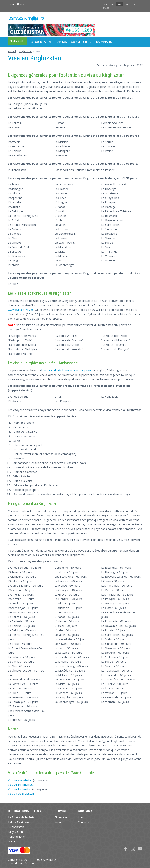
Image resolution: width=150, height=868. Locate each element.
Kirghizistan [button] (18, 41)
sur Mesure (80, 42)
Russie (12, 841)
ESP (127, 4)
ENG (105, 4)
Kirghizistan (26, 51)
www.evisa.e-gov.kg (21, 310)
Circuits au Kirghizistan (49, 42)
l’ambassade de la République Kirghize (66, 370)
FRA (120, 4)
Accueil (12, 51)
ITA (133, 4)
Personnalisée (104, 42)
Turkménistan (17, 837)
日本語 (106, 8)
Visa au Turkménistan (21, 784)
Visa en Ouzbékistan (21, 793)
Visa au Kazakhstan (20, 780)
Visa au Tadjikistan (20, 789)
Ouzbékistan (16, 827)
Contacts (22, 4)
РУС (112, 4)
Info (12, 4)
